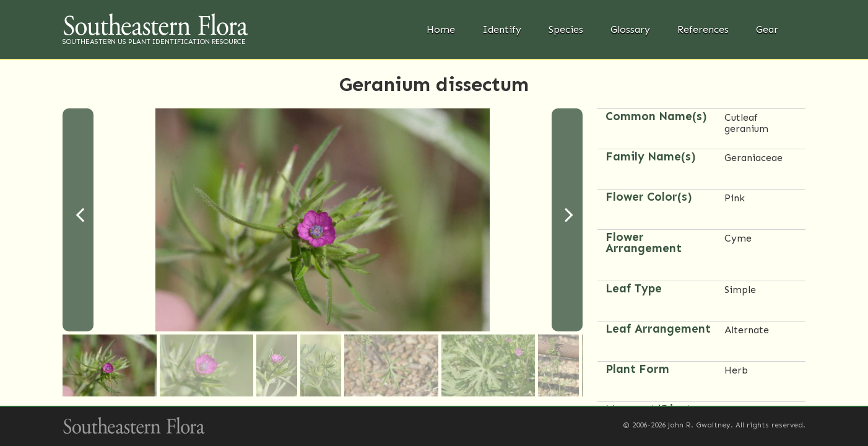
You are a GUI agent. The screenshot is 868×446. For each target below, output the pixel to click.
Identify (502, 29)
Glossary (630, 29)
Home (441, 29)
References (703, 29)
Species (566, 29)
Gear (767, 29)
